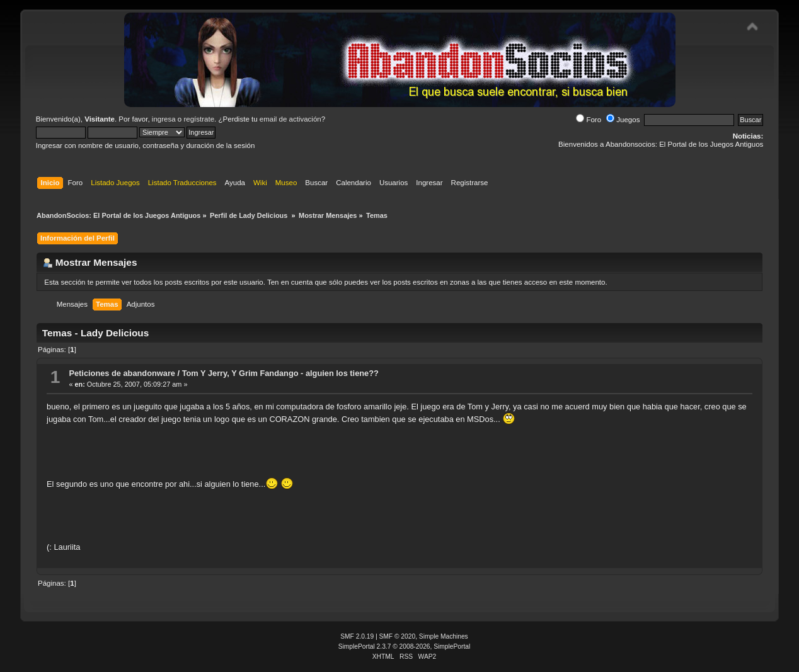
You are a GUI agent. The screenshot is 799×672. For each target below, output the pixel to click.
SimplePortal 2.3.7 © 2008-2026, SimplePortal (405, 646)
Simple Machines (444, 636)
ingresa (164, 119)
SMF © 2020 (398, 636)
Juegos (623, 120)
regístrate (199, 119)
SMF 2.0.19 (357, 636)
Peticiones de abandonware (122, 373)
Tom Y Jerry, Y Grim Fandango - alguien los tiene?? (280, 373)
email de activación (290, 119)
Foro (589, 120)
